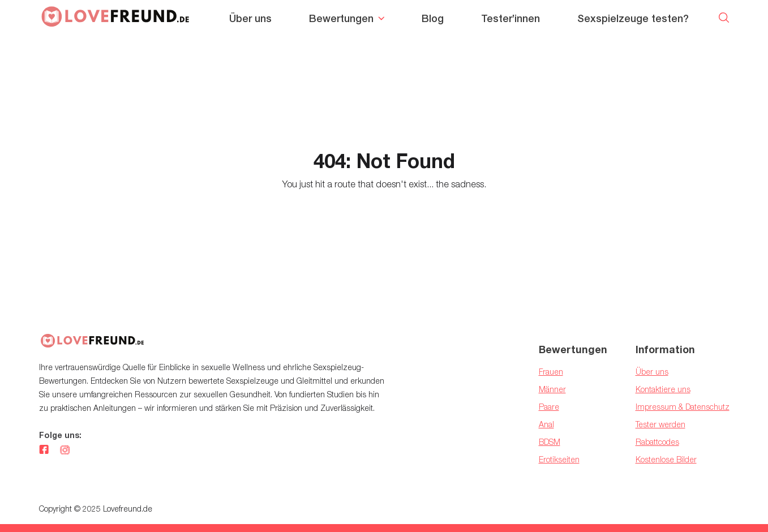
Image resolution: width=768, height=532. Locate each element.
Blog (433, 18)
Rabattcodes (657, 442)
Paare (549, 407)
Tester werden (660, 424)
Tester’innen (510, 18)
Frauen (551, 372)
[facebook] (44, 451)
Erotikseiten (559, 459)
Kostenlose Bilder (666, 459)
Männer (552, 389)
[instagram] (65, 451)
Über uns (250, 18)
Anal (546, 424)
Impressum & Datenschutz (683, 407)
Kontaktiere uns (663, 389)
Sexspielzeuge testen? (633, 18)
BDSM (550, 442)
